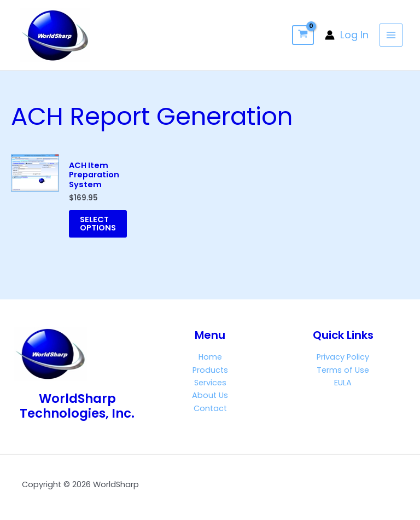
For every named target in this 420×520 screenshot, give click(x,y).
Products (210, 370)
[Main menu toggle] (391, 35)
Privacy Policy (343, 357)
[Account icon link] (347, 35)
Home (210, 357)
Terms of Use (343, 370)
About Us (210, 395)
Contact (210, 408)
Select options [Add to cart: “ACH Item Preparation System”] (98, 224)
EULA (343, 383)
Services (210, 383)
